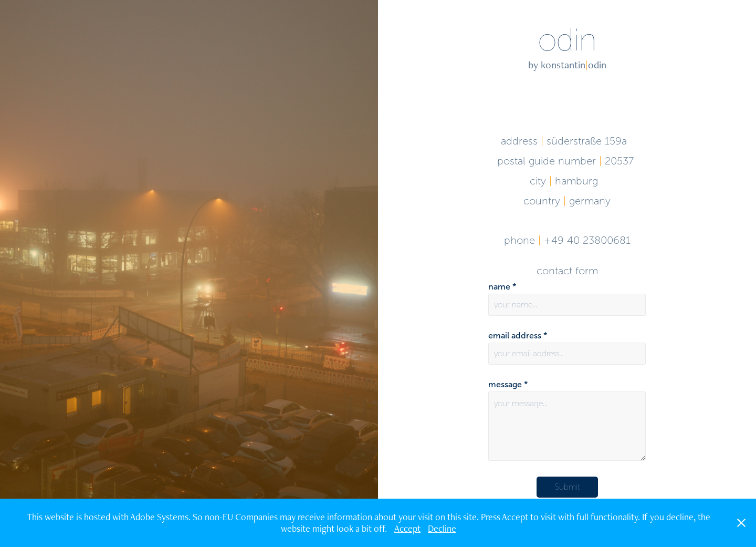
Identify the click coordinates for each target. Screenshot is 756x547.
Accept (407, 528)
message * (508, 385)
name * (502, 287)
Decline (442, 528)
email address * (518, 336)
